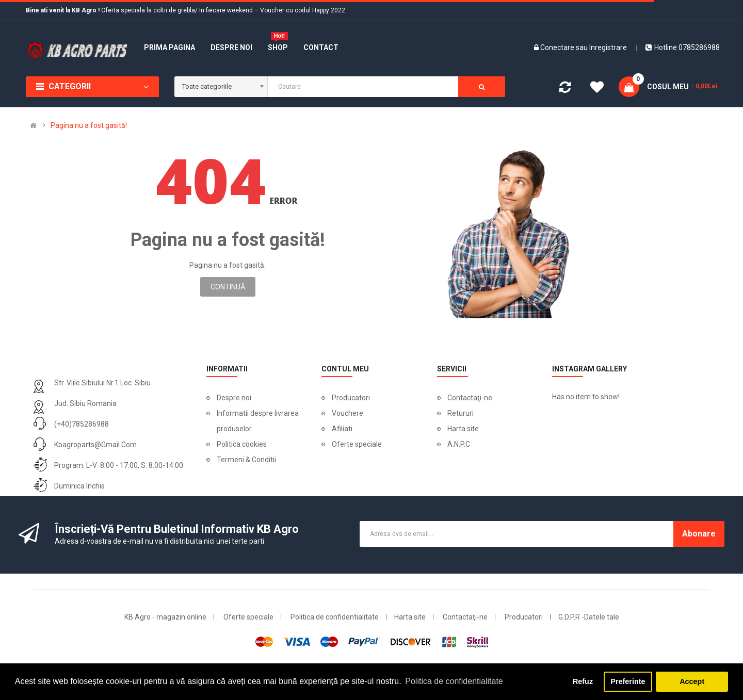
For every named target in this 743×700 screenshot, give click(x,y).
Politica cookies (242, 444)
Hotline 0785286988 (683, 47)
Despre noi (234, 398)
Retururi (461, 413)
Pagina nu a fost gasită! (89, 125)
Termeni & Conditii (246, 460)
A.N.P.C (459, 444)
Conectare (558, 47)
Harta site (463, 429)
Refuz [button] (583, 681)
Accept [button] (692, 681)
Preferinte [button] (628, 681)
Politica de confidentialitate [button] (454, 681)
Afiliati (342, 429)
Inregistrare (608, 47)
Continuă (228, 287)
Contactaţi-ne (470, 398)
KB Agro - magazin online (165, 617)
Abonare (699, 534)
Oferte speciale (357, 444)
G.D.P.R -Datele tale (589, 617)
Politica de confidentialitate (335, 617)
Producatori (351, 398)
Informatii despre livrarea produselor (258, 421)
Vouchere (348, 413)
